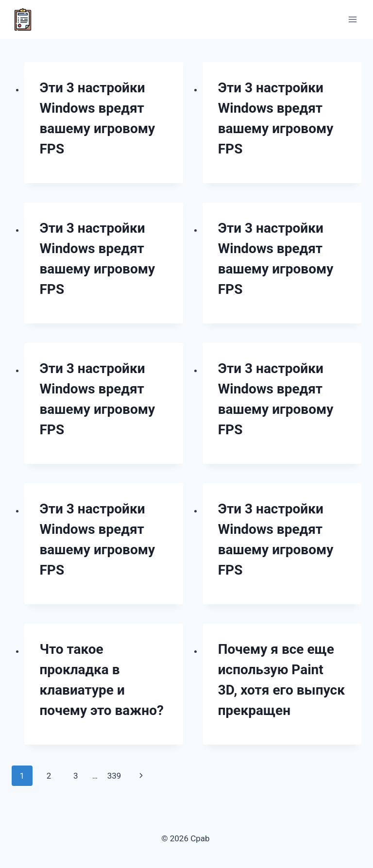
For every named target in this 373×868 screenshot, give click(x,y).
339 (114, 776)
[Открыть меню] (352, 19)
